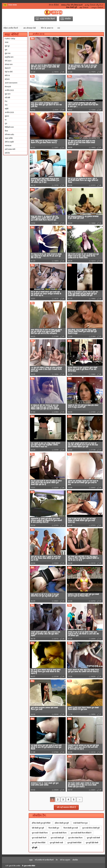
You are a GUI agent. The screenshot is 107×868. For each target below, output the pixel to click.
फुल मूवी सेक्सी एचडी (56, 843)
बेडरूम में (8, 68)
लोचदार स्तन (9, 64)
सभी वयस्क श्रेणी (10, 149)
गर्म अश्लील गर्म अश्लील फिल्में (44, 860)
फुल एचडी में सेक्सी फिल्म (40, 833)
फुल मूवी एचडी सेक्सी (93, 838)
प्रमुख (31, 860)
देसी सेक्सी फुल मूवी (38, 828)
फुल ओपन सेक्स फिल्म (75, 838)
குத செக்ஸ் (84, 7)
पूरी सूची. (35, 848)
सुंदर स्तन (8, 94)
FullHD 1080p (10, 39)
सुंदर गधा (8, 53)
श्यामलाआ (8, 146)
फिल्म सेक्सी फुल (54, 828)
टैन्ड (6, 101)
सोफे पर (7, 75)
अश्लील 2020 (9, 112)
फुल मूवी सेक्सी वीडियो (74, 843)
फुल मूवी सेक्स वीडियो (39, 843)
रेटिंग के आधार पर (47, 28)
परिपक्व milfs (9, 135)
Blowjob (8, 87)
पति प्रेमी (7, 98)
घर (6, 120)
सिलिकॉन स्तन (9, 127)
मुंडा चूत (7, 46)
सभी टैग (7, 153)
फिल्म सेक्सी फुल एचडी (71, 828)
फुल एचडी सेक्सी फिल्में (39, 838)
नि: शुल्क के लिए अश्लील (14, 866)
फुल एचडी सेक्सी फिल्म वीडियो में (81, 833)
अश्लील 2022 (9, 90)
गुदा (6, 123)
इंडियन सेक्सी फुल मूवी (62, 823)
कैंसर (6, 131)
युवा (6, 50)
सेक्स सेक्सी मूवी (72, 7)
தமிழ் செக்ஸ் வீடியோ (94, 5)
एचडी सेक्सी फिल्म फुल (80, 823)
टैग (57, 860)
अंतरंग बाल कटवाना (11, 83)
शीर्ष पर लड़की (9, 142)
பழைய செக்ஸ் (97, 7)
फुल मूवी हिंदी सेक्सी (92, 843)
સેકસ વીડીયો (54, 5)
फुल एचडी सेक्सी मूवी (57, 838)
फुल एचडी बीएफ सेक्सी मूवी (91, 828)
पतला (7, 42)
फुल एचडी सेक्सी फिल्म (59, 833)
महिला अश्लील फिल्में (11, 28)
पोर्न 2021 (8, 61)
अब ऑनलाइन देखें (29, 28)
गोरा (6, 105)
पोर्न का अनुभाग (65, 860)
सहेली (7, 109)
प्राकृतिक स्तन (9, 57)
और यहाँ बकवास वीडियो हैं (66, 807)
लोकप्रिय (75, 860)
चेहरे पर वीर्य (9, 72)
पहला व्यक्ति (9, 138)
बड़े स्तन (7, 79)
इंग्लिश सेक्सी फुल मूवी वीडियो (41, 823)
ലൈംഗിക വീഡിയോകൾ (72, 5)
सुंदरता (7, 116)
